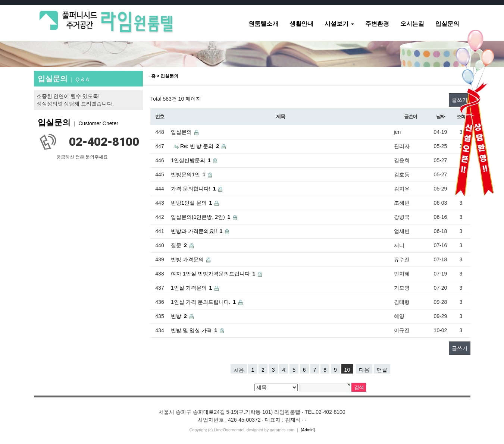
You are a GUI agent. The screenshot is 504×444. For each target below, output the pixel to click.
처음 (239, 370)
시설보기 (339, 24)
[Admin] (308, 430)
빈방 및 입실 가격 (191, 330)
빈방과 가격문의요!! (194, 231)
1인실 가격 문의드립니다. (201, 302)
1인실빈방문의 (188, 160)
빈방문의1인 (185, 174)
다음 (364, 370)
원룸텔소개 (263, 24)
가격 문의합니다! (191, 189)
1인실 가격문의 (189, 288)
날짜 (440, 116)
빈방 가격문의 (187, 259)
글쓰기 (460, 348)
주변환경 (377, 24)
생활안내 (301, 24)
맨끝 (382, 370)
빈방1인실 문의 (189, 203)
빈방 (176, 316)
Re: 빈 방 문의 (197, 146)
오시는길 (412, 24)
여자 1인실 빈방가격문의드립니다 (210, 274)
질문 (176, 245)
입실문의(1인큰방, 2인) (198, 217)
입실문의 (447, 24)
